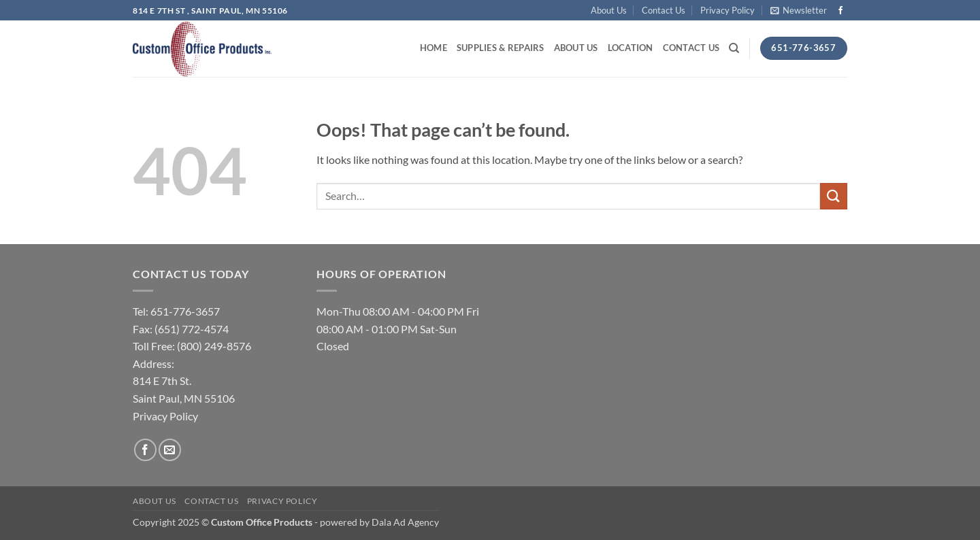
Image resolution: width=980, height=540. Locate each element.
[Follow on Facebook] (840, 11)
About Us (609, 10)
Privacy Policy (728, 10)
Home (434, 48)
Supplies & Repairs (501, 48)
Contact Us (664, 10)
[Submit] (834, 196)
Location (631, 48)
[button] (799, 10)
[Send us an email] (170, 450)
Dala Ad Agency (405, 522)
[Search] (734, 48)
